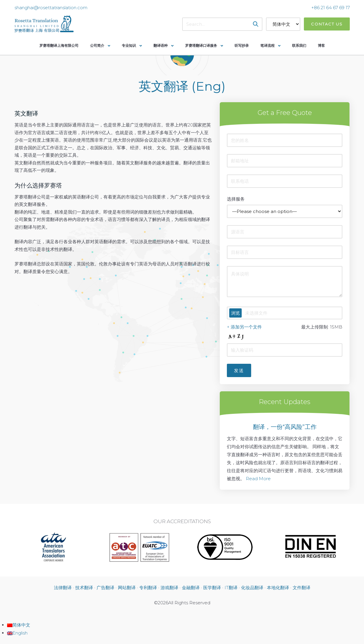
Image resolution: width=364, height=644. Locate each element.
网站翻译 (127, 588)
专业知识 (129, 45)
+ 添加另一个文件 (244, 327)
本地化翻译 (278, 588)
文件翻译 (302, 588)
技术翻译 (84, 588)
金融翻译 (191, 588)
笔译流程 (267, 45)
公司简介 (97, 45)
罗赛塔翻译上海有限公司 (59, 45)
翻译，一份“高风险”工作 (285, 427)
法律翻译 (63, 588)
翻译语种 (161, 45)
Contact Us (327, 24)
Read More (258, 479)
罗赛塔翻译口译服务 (201, 45)
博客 (321, 45)
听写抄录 (242, 45)
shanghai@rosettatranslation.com (51, 8)
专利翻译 (148, 588)
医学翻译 (212, 588)
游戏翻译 (169, 588)
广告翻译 (105, 588)
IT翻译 (231, 588)
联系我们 (299, 45)
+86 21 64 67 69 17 (331, 8)
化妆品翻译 (252, 588)
